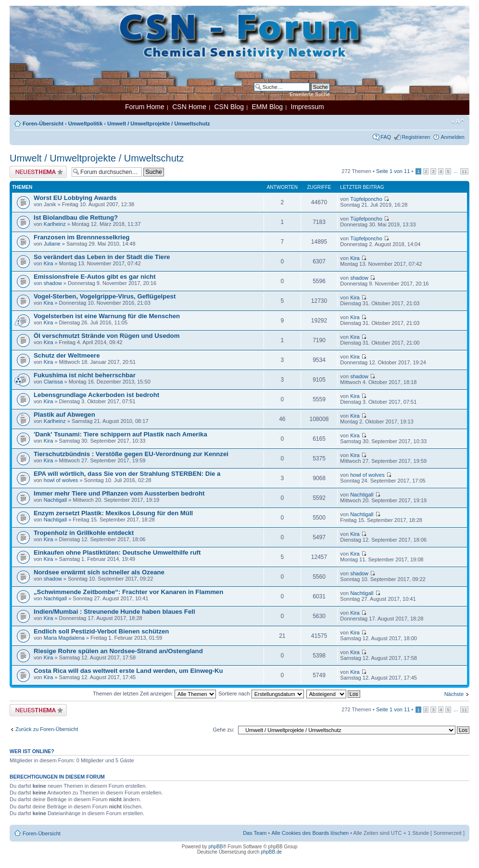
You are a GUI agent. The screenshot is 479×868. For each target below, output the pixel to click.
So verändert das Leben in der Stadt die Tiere (102, 257)
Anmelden (453, 137)
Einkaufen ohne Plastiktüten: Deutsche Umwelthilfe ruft (117, 552)
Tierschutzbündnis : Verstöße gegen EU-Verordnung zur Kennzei (131, 454)
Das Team (255, 833)
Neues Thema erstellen (38, 172)
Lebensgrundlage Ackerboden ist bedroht (96, 395)
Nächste (454, 694)
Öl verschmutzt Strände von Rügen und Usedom (107, 336)
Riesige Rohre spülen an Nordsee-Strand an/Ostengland (118, 651)
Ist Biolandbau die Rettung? (76, 217)
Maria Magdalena (64, 638)
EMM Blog (267, 107)
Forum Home (145, 107)
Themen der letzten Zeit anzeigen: (154, 694)
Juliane (52, 244)
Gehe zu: (223, 730)
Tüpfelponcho (366, 199)
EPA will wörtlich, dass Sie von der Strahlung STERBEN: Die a (127, 474)
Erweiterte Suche (310, 94)
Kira (49, 263)
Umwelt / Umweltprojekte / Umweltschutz (158, 124)
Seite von (393, 171)
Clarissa (53, 382)
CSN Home (189, 107)
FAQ (386, 137)
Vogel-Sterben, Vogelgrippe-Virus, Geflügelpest (105, 296)
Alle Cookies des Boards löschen (310, 833)
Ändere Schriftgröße (458, 122)
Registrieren (416, 137)
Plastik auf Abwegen (64, 415)
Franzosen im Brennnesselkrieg (82, 237)
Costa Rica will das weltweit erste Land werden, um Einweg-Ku (128, 671)
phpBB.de (271, 852)
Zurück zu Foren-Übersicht (47, 729)
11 (464, 171)
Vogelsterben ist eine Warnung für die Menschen (107, 316)
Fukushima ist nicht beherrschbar (85, 375)
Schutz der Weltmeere (67, 355)
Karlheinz (55, 224)
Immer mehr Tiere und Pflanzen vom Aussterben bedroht (119, 493)
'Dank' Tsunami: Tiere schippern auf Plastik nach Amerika (120, 434)
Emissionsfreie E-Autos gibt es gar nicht (95, 277)
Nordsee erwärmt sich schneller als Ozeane (99, 572)
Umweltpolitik (86, 124)
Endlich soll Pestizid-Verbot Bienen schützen (101, 631)
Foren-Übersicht (43, 124)
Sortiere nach (261, 694)
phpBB (215, 847)
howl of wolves (61, 480)
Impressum (308, 107)
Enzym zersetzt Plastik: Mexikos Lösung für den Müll (113, 513)
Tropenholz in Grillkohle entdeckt (84, 533)
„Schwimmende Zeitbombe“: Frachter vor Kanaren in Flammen (128, 592)
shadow (53, 283)
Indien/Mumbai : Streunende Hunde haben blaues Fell (114, 612)
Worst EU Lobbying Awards (75, 198)
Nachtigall (55, 500)
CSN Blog (229, 107)
